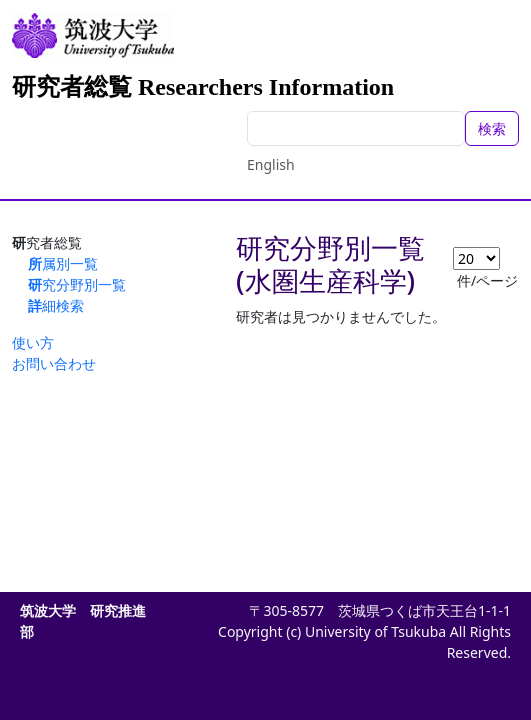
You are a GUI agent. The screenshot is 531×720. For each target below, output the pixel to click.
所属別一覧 (63, 263)
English (271, 164)
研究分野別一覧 (77, 284)
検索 (492, 128)
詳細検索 (56, 305)
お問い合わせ (54, 363)
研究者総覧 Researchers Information (203, 87)
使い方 (33, 342)
